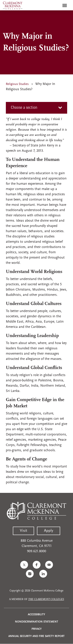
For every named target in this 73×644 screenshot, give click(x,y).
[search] (56, 5)
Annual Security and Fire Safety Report (36, 636)
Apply (49, 531)
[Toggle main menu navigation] (65, 5)
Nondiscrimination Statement (37, 622)
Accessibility (36, 615)
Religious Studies (17, 84)
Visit (23, 531)
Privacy (37, 629)
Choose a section (24, 108)
